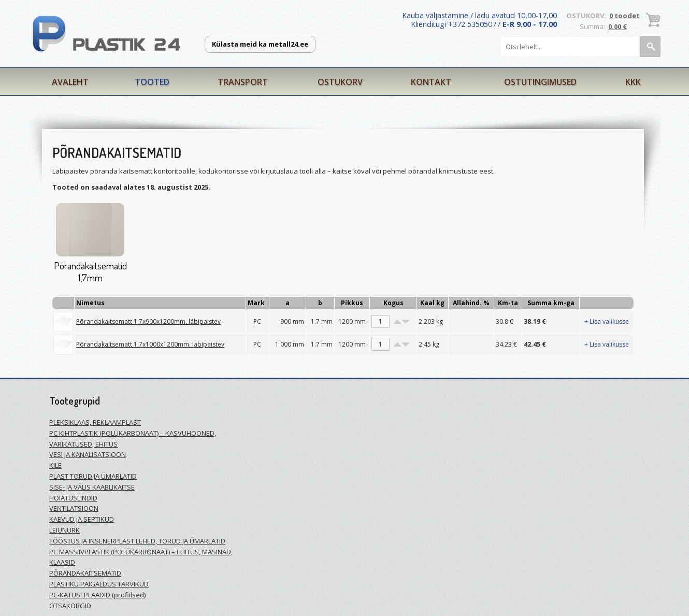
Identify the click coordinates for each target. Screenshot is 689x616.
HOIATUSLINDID (73, 498)
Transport (243, 82)
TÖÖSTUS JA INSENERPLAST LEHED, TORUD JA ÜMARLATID (137, 541)
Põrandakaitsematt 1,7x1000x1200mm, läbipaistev (150, 344)
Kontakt (431, 82)
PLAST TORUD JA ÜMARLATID (93, 476)
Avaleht (70, 82)
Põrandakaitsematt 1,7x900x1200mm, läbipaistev (148, 321)
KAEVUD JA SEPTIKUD (82, 519)
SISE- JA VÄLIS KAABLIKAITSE (92, 487)
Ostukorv (340, 82)
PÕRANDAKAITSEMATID (85, 573)
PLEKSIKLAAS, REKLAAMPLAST (95, 422)
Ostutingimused (540, 82)
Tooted (152, 82)
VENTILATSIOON (74, 508)
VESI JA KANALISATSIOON (88, 454)
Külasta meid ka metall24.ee (260, 44)
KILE (55, 465)
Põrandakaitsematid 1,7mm (90, 271)
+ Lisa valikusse (607, 321)
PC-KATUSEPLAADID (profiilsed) (97, 595)
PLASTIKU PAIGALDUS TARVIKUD (99, 584)
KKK (633, 82)
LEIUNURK (64, 530)
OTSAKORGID (70, 606)
